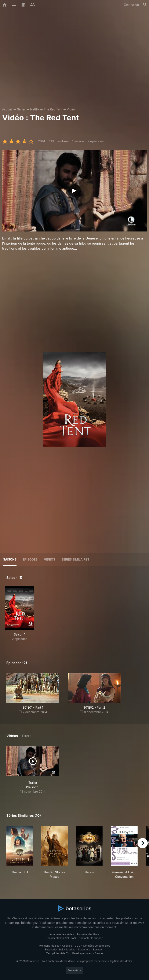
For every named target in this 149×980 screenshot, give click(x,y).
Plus (26, 736)
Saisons (10, 559)
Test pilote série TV (58, 953)
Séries (21, 109)
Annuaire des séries (62, 934)
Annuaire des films (88, 934)
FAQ (73, 938)
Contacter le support (91, 938)
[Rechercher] (145, 5)
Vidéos (49, 559)
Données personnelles (97, 946)
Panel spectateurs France (87, 953)
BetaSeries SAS (54, 949)
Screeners (84, 949)
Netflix (35, 109)
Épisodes (30, 559)
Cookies (67, 946)
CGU (78, 946)
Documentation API (57, 938)
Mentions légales (49, 946)
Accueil (7, 109)
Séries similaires (75, 559)
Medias (71, 949)
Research (99, 949)
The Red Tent (53, 109)
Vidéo (71, 109)
